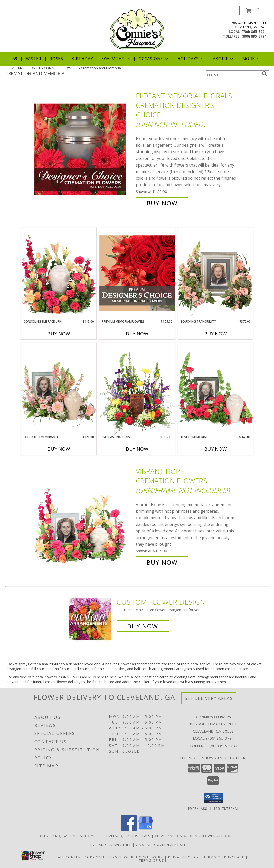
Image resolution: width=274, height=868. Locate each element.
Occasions (154, 59)
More (252, 59)
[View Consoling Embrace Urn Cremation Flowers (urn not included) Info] (59, 273)
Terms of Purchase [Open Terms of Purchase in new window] (224, 857)
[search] (265, 74)
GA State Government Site (162, 844)
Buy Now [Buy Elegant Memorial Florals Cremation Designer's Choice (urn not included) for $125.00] (162, 203)
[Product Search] (233, 74)
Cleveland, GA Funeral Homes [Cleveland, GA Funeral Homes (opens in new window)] (69, 836)
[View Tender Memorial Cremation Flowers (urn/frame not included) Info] (215, 389)
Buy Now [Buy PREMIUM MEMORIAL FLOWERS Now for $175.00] (137, 334)
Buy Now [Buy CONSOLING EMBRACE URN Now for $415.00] (59, 334)
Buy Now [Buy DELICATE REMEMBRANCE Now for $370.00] (59, 449)
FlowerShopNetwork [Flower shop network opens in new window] (141, 857)
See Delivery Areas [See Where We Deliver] (209, 698)
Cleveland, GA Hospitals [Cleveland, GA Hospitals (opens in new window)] (127, 836)
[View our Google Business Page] (146, 829)
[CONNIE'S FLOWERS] (137, 29)
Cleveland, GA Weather (109, 844)
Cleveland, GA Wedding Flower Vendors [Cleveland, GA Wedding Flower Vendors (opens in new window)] (195, 836)
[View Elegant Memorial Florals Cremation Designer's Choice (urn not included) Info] (84, 150)
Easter (34, 59)
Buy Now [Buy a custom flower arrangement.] (143, 626)
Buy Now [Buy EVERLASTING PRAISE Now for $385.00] (137, 449)
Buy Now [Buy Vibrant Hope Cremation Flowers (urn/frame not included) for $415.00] (162, 562)
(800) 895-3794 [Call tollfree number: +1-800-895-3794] (254, 36)
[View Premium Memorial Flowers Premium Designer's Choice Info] (137, 273)
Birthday (82, 59)
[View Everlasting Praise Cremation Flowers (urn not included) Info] (137, 389)
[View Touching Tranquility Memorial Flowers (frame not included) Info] (215, 273)
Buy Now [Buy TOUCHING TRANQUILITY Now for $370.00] (215, 334)
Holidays (191, 59)
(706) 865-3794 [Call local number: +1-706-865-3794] (254, 32)
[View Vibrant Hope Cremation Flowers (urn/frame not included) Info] (84, 517)
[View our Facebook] (129, 829)
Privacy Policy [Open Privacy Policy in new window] (183, 857)
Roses (56, 59)
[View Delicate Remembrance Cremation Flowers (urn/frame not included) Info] (59, 389)
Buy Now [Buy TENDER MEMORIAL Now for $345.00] (215, 449)
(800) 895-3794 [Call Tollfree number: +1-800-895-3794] (224, 746)
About (224, 59)
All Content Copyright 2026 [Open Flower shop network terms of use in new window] (87, 857)
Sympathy (116, 59)
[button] (253, 10)
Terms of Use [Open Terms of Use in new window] (153, 860)
